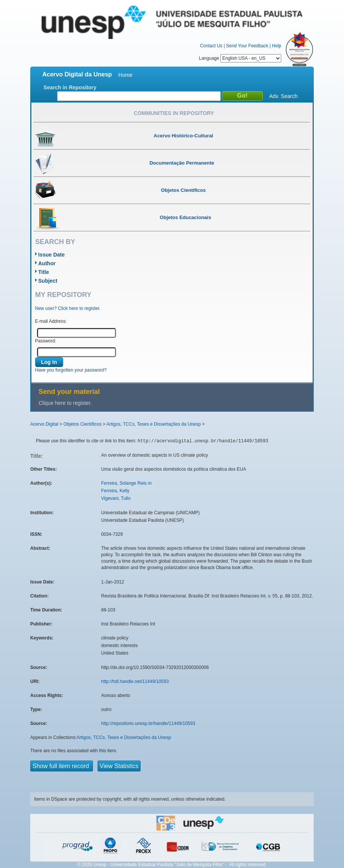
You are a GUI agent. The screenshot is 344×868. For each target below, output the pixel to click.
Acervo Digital (44, 424)
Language (240, 58)
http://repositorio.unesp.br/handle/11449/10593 (148, 723)
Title (44, 272)
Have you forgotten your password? (71, 370)
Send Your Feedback (247, 46)
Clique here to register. (65, 403)
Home (125, 75)
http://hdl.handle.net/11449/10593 (135, 681)
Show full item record (62, 766)
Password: (46, 341)
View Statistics (119, 766)
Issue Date (51, 255)
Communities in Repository (174, 113)
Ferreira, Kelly (115, 491)
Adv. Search (283, 96)
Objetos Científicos (83, 424)
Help (277, 46)
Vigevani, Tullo (116, 498)
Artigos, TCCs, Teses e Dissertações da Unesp (153, 424)
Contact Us (211, 46)
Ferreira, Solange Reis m (126, 483)
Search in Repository (70, 87)
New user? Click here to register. (68, 308)
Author (47, 263)
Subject (48, 281)
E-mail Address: (51, 321)
